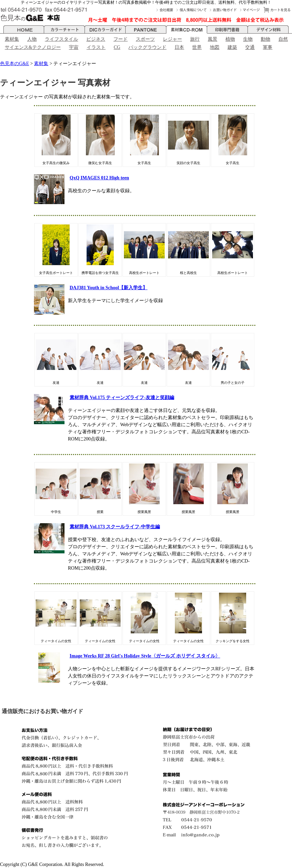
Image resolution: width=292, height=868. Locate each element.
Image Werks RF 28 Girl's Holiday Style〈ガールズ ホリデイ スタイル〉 (145, 656)
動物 (266, 39)
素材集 (12, 39)
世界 (197, 47)
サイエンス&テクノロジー (33, 47)
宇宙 (74, 47)
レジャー (172, 39)
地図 (215, 47)
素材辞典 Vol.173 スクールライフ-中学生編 (115, 527)
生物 (248, 39)
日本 (179, 47)
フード (121, 39)
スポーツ (145, 39)
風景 (213, 39)
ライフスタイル (61, 39)
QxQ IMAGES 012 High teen (99, 178)
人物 (32, 39)
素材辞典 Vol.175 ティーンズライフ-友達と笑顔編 (122, 398)
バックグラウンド (147, 47)
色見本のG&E (15, 64)
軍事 (268, 47)
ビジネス (96, 39)
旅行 (195, 39)
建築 (232, 47)
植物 (230, 39)
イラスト (96, 47)
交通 (250, 47)
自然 (283, 39)
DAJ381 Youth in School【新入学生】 (108, 288)
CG (117, 47)
